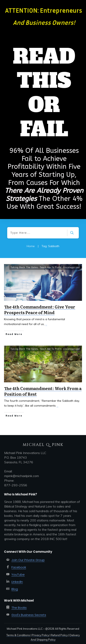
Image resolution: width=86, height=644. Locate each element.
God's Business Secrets (29, 615)
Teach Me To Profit (51, 267)
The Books (19, 608)
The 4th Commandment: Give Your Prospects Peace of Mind (40, 309)
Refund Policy (59, 635)
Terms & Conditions (18, 635)
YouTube (18, 574)
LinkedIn (17, 582)
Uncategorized (71, 267)
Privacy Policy (40, 635)
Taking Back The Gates (24, 267)
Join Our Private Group (28, 560)
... (46, 324)
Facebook (19, 567)
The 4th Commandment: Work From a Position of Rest (43, 391)
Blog (15, 589)
